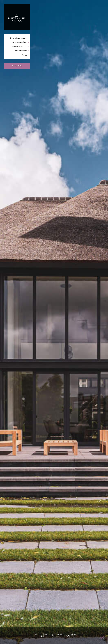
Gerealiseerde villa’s (20, 46)
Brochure (17, 66)
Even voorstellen (21, 51)
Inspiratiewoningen (20, 42)
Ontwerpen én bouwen (19, 38)
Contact (24, 55)
